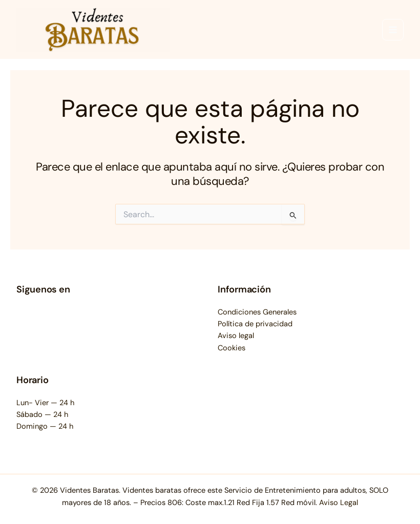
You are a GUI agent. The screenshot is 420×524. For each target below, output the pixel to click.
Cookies (232, 348)
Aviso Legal (339, 503)
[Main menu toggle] (393, 30)
